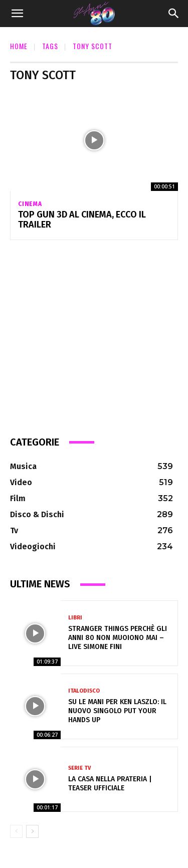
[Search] (174, 14)
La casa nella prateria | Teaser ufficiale (110, 784)
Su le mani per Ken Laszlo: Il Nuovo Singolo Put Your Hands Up (117, 711)
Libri (75, 618)
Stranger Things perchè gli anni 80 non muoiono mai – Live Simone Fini (118, 638)
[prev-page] (16, 831)
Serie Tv (79, 768)
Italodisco (84, 691)
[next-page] (32, 831)
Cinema (30, 204)
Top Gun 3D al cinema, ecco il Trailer (82, 220)
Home (19, 46)
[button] (17, 14)
